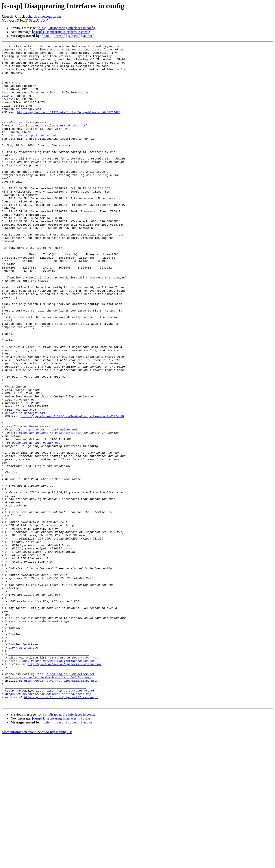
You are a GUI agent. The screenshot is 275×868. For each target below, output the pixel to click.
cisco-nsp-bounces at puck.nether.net (46, 507)
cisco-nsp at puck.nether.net (33, 154)
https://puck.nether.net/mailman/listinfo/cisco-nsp (52, 784)
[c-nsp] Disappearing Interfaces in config (67, 28)
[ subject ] (73, 36)
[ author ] (88, 36)
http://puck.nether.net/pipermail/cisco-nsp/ (64, 788)
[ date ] (47, 36)
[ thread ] (59, 36)
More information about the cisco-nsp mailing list (37, 864)
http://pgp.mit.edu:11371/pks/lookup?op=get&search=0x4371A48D (69, 126)
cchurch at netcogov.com (44, 16)
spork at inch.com (72, 142)
